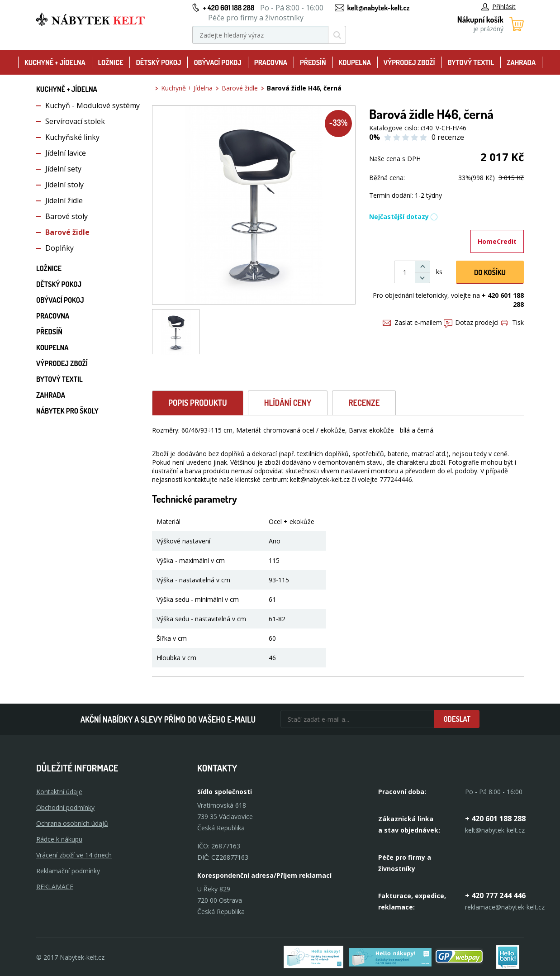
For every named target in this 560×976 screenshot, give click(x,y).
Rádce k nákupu (59, 839)
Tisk (513, 322)
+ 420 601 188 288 (228, 8)
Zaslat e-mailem (412, 322)
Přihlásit (498, 7)
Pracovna (271, 62)
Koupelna (355, 62)
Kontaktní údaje (59, 792)
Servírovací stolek (75, 121)
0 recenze (448, 137)
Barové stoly (66, 216)
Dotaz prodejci (471, 322)
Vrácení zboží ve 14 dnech (74, 855)
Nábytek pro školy (67, 411)
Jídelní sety (63, 169)
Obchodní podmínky (65, 807)
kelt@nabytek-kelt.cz (379, 8)
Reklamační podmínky (68, 871)
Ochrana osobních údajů (72, 823)
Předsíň (313, 62)
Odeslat (457, 719)
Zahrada (521, 62)
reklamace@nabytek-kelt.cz (505, 907)
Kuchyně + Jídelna (55, 62)
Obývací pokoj (218, 62)
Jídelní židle (64, 200)
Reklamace (55, 887)
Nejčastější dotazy (403, 217)
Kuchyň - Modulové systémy (93, 105)
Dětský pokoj (158, 62)
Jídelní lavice (66, 153)
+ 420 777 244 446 (495, 895)
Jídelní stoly (64, 185)
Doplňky (59, 248)
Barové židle (67, 232)
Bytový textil (471, 62)
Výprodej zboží (409, 62)
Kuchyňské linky (72, 137)
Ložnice (111, 62)
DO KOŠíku (490, 272)
